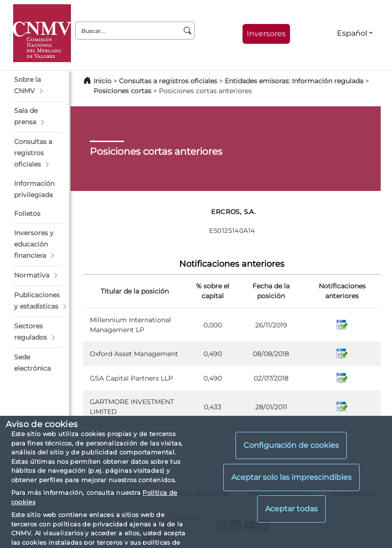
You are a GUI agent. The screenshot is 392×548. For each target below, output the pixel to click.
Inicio (102, 81)
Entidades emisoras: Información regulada (294, 81)
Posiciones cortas (122, 91)
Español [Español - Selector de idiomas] (352, 33)
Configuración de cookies (291, 445)
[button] (37, 86)
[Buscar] (188, 31)
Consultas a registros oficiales (168, 81)
